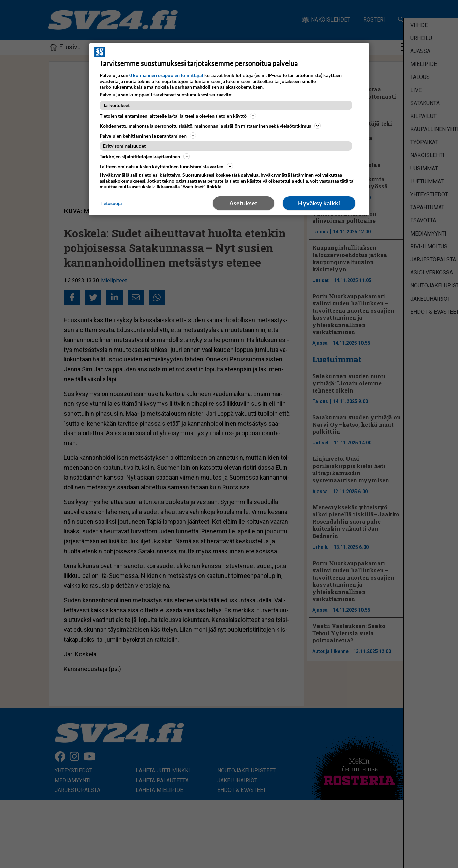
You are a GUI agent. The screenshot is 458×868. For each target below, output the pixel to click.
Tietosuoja (111, 203)
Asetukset (243, 203)
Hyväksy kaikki (319, 203)
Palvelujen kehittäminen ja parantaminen (148, 136)
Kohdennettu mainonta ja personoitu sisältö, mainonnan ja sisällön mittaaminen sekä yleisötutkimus (210, 126)
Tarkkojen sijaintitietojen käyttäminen (145, 156)
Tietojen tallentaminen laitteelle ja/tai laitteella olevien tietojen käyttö (178, 116)
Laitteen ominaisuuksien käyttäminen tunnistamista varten (166, 166)
